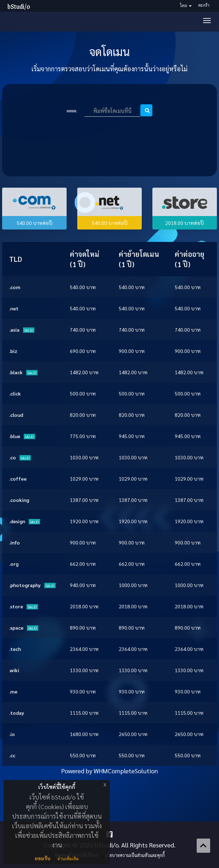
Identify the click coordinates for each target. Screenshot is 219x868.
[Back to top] (203, 846)
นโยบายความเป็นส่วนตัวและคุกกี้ (135, 855)
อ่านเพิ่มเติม (68, 858)
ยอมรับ (43, 858)
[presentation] (111, 137)
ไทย (186, 5)
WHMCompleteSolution (126, 771)
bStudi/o (19, 6)
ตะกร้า (204, 5)
